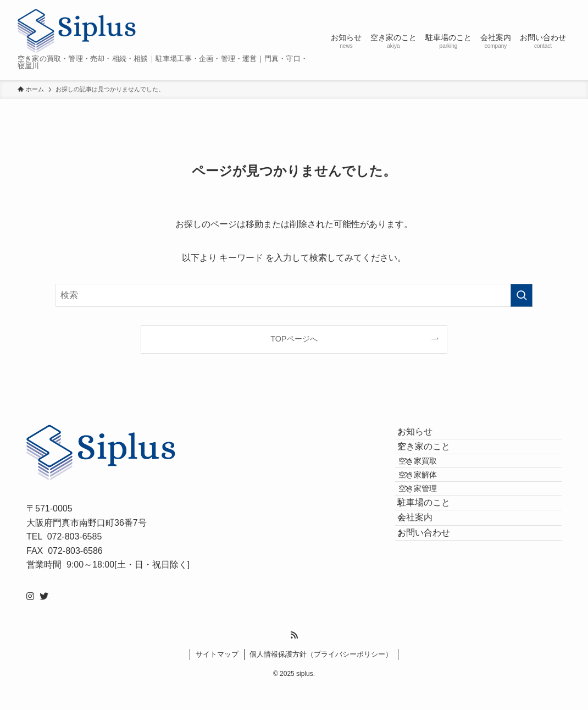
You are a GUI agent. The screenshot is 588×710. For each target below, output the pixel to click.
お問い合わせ (435, 611)
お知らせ (426, 437)
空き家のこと (435, 463)
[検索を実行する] (522, 295)
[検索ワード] (294, 295)
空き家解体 (434, 511)
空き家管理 (434, 535)
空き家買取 (434, 488)
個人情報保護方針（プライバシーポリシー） (321, 676)
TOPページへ (294, 339)
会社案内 (426, 585)
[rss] (294, 657)
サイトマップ (217, 676)
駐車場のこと (435, 560)
